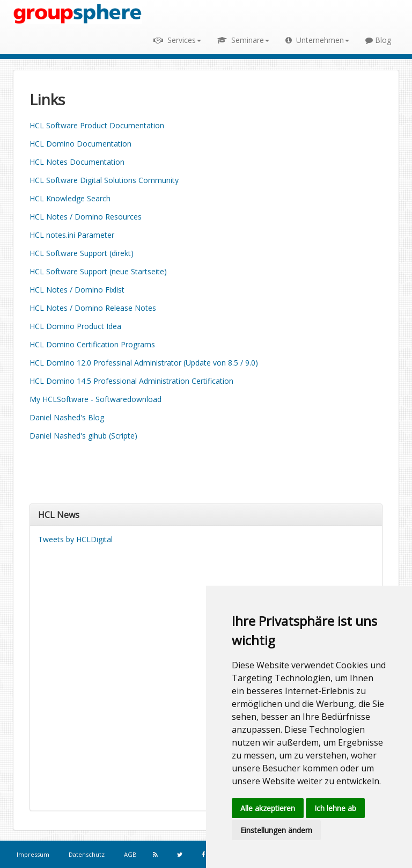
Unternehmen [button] (317, 40)
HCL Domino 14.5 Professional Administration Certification (131, 381)
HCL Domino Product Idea (75, 326)
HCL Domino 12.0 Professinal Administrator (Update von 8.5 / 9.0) (144, 363)
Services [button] (177, 40)
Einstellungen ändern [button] (276, 830)
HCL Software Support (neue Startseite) (98, 271)
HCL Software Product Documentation (97, 125)
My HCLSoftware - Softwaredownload (95, 399)
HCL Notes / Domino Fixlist (77, 290)
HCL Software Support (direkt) (82, 253)
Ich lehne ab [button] (335, 808)
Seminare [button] (243, 40)
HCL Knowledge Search (70, 198)
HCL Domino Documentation (80, 144)
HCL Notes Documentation (77, 162)
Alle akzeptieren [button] (268, 808)
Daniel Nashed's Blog (67, 417)
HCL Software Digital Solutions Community (104, 180)
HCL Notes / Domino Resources (86, 217)
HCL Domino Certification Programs (92, 344)
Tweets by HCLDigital (75, 539)
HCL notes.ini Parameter (72, 235)
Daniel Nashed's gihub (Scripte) (83, 436)
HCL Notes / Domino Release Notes (93, 308)
